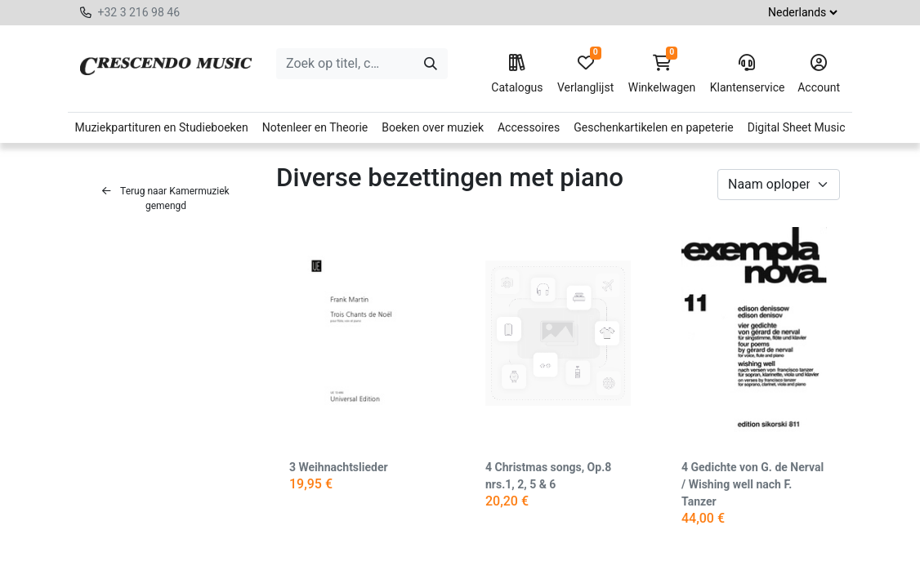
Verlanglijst (585, 74)
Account (819, 74)
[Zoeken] (431, 64)
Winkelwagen (662, 74)
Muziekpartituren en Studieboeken (161, 127)
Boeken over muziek (433, 127)
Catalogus (517, 74)
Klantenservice (747, 74)
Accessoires (529, 127)
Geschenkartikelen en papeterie (654, 127)
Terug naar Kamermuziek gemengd (165, 198)
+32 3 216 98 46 (138, 12)
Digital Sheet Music (797, 127)
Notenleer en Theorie (315, 127)
